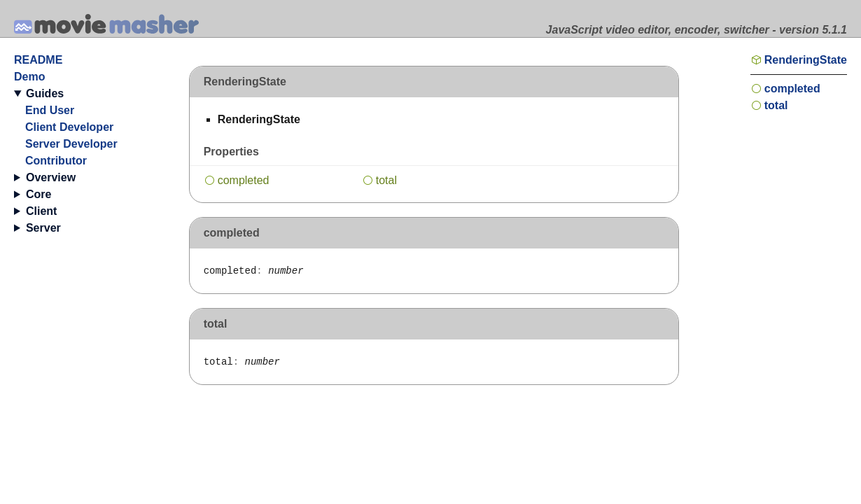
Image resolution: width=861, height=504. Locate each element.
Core (38, 194)
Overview (51, 177)
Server (43, 228)
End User (50, 110)
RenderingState (806, 60)
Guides (45, 93)
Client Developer (69, 127)
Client (41, 211)
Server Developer (71, 144)
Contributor (56, 161)
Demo (29, 77)
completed (244, 180)
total (386, 180)
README (38, 60)
